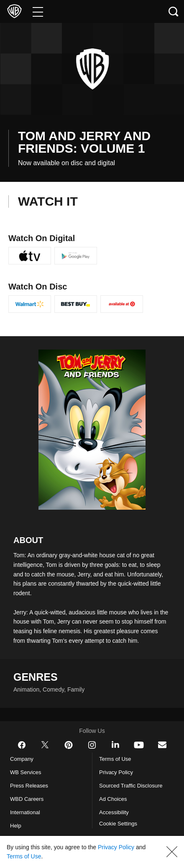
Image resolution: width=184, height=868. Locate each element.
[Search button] (174, 11)
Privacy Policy (118, 782)
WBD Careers (29, 808)
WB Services (27, 782)
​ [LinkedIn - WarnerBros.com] (115, 754)
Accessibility (115, 822)
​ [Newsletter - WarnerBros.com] (162, 754)
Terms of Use (116, 768)
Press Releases (29, 795)
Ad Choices (114, 808)
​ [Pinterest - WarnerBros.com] (69, 754)
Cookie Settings (121, 833)
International (27, 822)
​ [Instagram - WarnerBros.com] (92, 754)
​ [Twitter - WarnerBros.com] (45, 754)
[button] (172, 852)
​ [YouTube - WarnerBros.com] (139, 754)
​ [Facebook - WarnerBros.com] (22, 754)
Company (23, 768)
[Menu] (38, 11)
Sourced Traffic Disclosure (134, 795)
